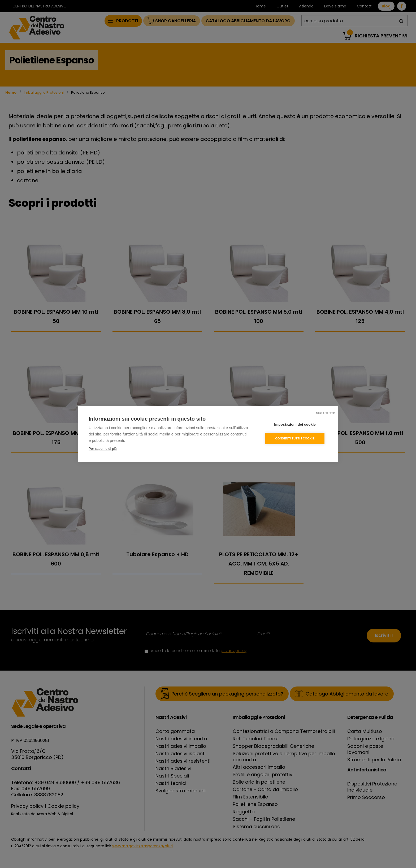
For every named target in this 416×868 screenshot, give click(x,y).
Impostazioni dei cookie (295, 424)
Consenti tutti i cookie (295, 438)
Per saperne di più (103, 449)
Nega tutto (326, 413)
